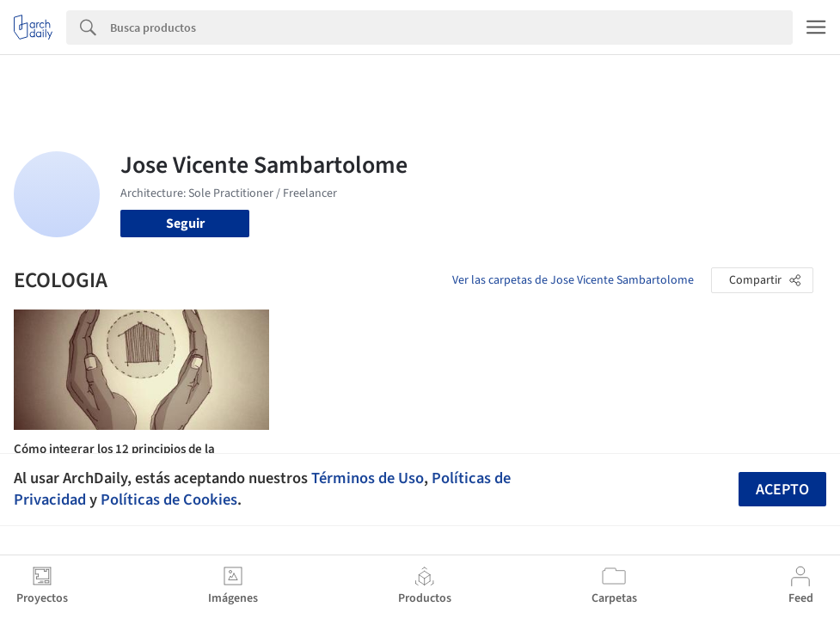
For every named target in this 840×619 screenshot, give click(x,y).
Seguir (185, 224)
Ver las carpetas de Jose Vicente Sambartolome (573, 280)
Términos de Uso (368, 478)
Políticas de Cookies (169, 499)
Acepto (782, 490)
